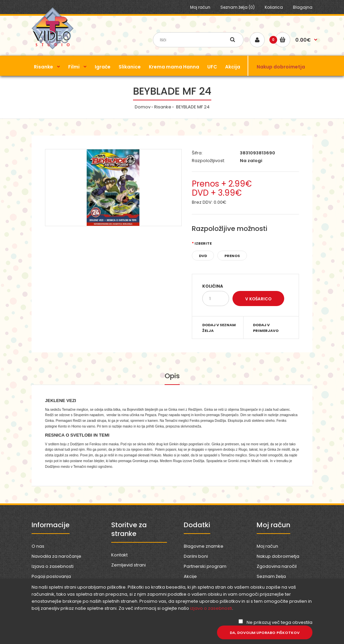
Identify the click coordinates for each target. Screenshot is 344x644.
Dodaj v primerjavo (266, 328)
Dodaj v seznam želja (219, 328)
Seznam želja (271, 576)
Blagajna (303, 7)
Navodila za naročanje (56, 556)
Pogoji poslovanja (51, 576)
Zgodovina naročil (277, 566)
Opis (172, 376)
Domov (143, 107)
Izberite (203, 243)
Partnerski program (205, 566)
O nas (38, 546)
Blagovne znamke (204, 546)
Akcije (190, 576)
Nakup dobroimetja (278, 556)
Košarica (274, 7)
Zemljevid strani (128, 565)
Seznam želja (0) (238, 7)
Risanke (163, 107)
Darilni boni (196, 556)
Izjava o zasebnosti (53, 566)
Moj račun (200, 7)
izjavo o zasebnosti (211, 608)
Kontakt (119, 555)
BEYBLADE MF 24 (192, 107)
